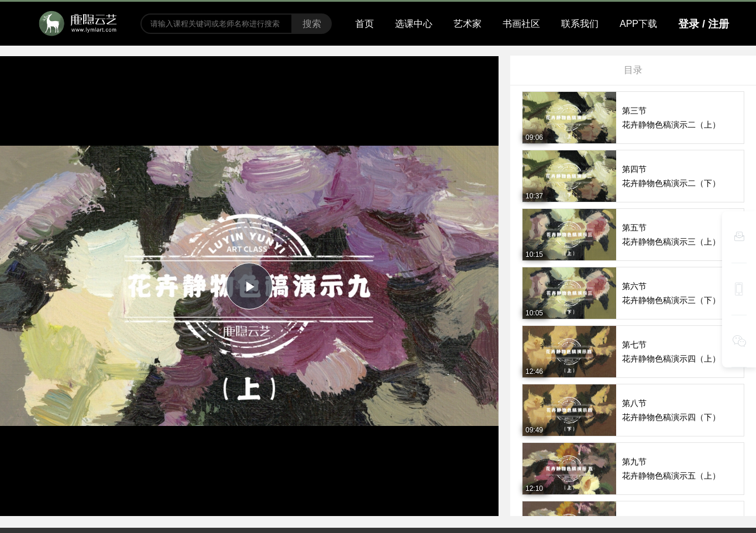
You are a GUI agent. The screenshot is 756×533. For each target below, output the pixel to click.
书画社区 (521, 24)
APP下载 (638, 24)
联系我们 (580, 24)
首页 (365, 24)
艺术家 (468, 24)
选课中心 (414, 24)
